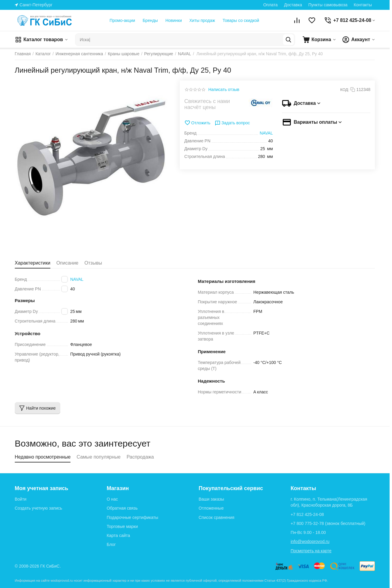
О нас (112, 499)
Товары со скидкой (241, 20)
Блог (111, 544)
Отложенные (211, 508)
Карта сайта (118, 535)
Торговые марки (122, 526)
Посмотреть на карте (311, 551)
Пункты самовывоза (328, 5)
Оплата (270, 5)
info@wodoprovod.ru (310, 541)
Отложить (197, 123)
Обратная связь (122, 508)
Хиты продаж (202, 20)
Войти (21, 499)
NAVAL (77, 279)
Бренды (150, 20)
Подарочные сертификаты (132, 517)
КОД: (345, 90)
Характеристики (33, 263)
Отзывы (93, 263)
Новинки (174, 20)
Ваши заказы (211, 499)
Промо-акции (122, 20)
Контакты (363, 5)
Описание (68, 263)
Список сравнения (217, 517)
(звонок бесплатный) (328, 523)
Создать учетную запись (38, 508)
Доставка (293, 5)
